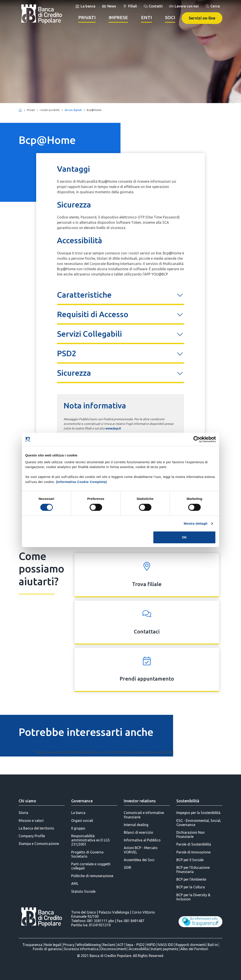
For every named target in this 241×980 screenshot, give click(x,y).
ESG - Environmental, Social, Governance (199, 823)
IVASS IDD (166, 945)
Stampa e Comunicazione (39, 844)
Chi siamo (27, 801)
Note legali (53, 945)
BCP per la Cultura (191, 887)
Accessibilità (139, 949)
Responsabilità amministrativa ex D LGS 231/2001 (90, 840)
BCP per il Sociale (190, 860)
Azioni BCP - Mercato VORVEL (141, 850)
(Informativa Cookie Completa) (82, 482)
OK (184, 537)
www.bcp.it (113, 428)
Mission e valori (31, 821)
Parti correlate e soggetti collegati (91, 866)
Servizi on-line (202, 18)
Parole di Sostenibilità (194, 844)
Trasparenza (32, 945)
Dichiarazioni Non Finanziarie (190, 834)
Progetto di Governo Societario (87, 854)
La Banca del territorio (36, 828)
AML (75, 883)
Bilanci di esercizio (138, 832)
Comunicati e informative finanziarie (144, 815)
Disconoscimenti (114, 949)
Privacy (69, 945)
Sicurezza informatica (81, 949)
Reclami (109, 945)
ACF (120, 945)
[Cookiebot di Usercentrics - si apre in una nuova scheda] (197, 439)
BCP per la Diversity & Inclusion (193, 897)
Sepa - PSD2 (135, 945)
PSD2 (67, 353)
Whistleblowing (89, 945)
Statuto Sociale (83, 891)
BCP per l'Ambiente (191, 879)
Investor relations (140, 801)
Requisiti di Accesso (93, 314)
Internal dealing (136, 825)
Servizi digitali (73, 110)
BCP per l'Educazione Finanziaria (193, 870)
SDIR (128, 867)
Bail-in (213, 945)
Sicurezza (74, 373)
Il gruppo (78, 828)
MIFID (151, 945)
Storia (23, 813)
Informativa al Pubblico (142, 840)
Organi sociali (82, 821)
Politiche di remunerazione (92, 876)
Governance (82, 801)
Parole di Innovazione (193, 852)
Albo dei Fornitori (194, 949)
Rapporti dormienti (191, 945)
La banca (78, 813)
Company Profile (32, 836)
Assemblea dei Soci (139, 860)
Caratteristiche (84, 295)
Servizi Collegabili (89, 334)
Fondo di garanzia (47, 949)
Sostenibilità (188, 801)
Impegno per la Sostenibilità (198, 813)
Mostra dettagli (195, 523)
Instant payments (165, 949)
